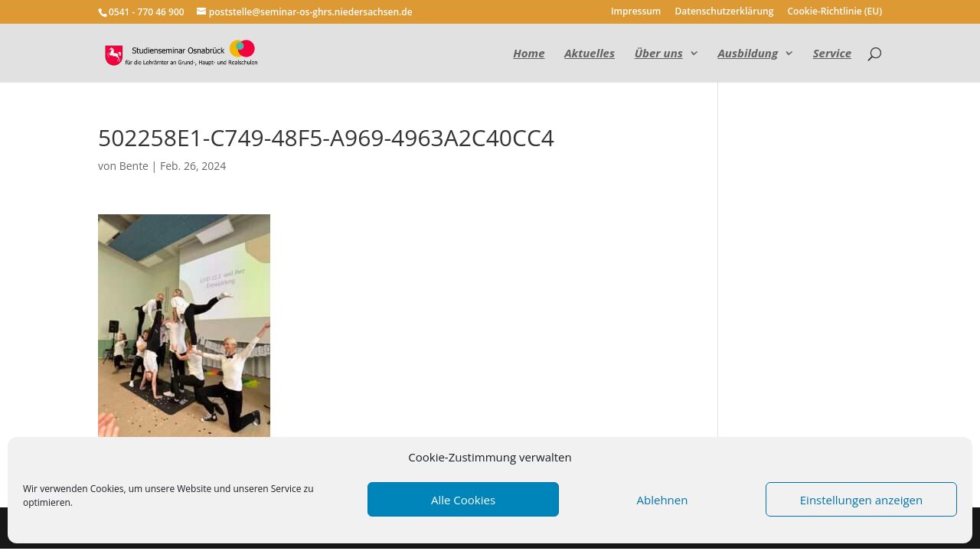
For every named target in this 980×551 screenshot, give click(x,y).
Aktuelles (590, 54)
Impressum (636, 12)
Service (832, 54)
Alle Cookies (463, 500)
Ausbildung (748, 54)
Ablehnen (663, 500)
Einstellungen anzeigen (861, 500)
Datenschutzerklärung (724, 12)
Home (529, 54)
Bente (134, 166)
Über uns (659, 54)
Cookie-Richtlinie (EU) (835, 12)
